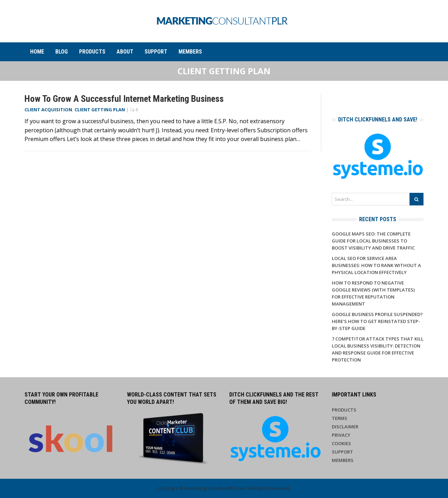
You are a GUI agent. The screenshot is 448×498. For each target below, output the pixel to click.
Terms (339, 418)
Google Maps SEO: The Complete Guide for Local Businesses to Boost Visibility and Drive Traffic (373, 241)
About (125, 52)
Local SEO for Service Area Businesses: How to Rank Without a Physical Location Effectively (376, 265)
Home (37, 52)
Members (190, 52)
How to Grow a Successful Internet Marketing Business (124, 99)
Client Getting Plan (100, 110)
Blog (62, 52)
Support (156, 52)
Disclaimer (345, 427)
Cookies (341, 443)
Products (92, 52)
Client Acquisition (48, 110)
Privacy (341, 435)
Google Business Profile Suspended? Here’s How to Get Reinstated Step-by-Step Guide (377, 321)
